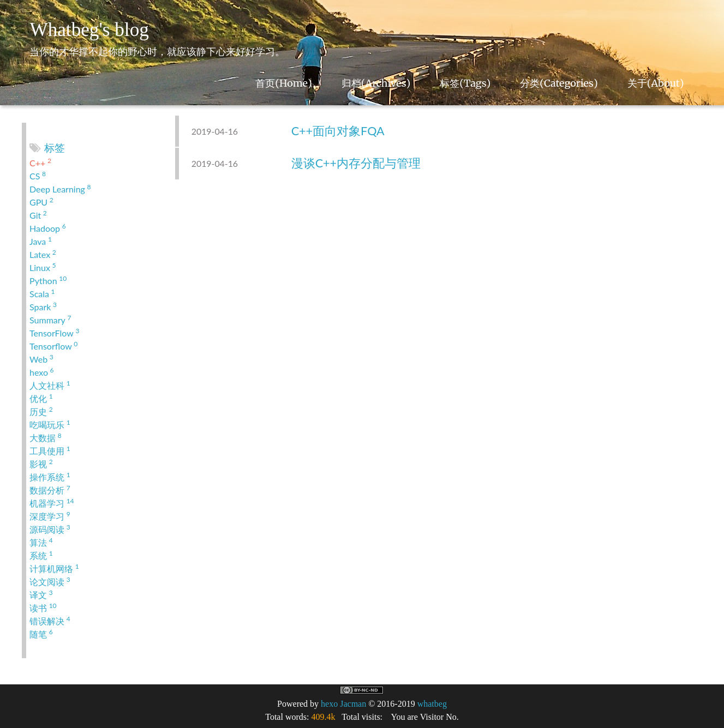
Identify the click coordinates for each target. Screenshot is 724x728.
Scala (42, 294)
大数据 (46, 438)
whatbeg (432, 704)
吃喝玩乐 (50, 425)
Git (38, 215)
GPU (41, 202)
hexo (42, 372)
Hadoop (48, 228)
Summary (50, 320)
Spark (43, 307)
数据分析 (50, 490)
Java (41, 241)
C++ (40, 163)
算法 (41, 542)
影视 (41, 464)
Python (48, 281)
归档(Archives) (376, 83)
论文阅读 (50, 582)
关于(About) (656, 83)
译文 (41, 595)
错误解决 (50, 621)
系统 (41, 555)
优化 (41, 398)
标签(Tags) (465, 83)
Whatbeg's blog (89, 30)
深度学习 (50, 516)
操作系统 (50, 477)
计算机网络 (54, 568)
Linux (43, 267)
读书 (43, 608)
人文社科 (50, 385)
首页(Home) (283, 83)
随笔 (41, 634)
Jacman (353, 704)
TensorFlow (54, 333)
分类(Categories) (559, 83)
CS (38, 176)
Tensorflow (53, 346)
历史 (41, 411)
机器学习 (52, 503)
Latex (43, 254)
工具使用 (50, 451)
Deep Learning (60, 189)
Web (41, 359)
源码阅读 (50, 529)
